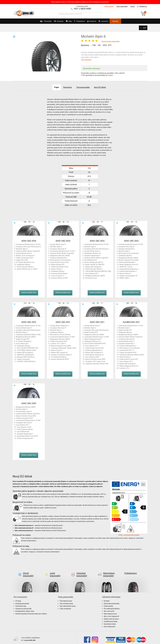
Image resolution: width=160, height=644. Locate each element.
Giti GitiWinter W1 (23, 431)
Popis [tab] (52, 87)
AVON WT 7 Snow (126, 267)
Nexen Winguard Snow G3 (129, 264)
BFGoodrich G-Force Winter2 (60, 260)
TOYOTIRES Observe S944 (26, 350)
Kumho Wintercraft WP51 (60, 359)
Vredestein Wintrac (24, 264)
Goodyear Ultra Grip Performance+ (28, 330)
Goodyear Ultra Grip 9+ (58, 249)
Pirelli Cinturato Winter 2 (26, 267)
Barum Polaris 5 (57, 269)
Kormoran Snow (91, 278)
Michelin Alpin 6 (22, 249)
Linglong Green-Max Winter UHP (97, 363)
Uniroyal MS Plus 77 (127, 350)
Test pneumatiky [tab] (84, 87)
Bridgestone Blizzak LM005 (60, 255)
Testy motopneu (65, 605)
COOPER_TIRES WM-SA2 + (26, 361)
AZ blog (18, 597)
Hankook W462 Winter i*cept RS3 (28, 251)
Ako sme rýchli (109, 608)
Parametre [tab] (66, 87)
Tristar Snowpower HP (25, 438)
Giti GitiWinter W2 (91, 260)
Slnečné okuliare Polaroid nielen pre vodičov (31, 610)
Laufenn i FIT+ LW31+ (58, 343)
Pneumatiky (35, 22)
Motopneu (52, 22)
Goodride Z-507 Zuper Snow (95, 361)
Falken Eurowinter (23, 359)
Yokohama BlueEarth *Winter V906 (64, 348)
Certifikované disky (111, 618)
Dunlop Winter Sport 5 (24, 253)
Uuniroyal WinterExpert (59, 273)
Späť (144, 28)
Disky (65, 22)
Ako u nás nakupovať (111, 613)
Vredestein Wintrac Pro (92, 341)
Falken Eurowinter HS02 (25, 258)
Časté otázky (108, 603)
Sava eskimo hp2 (22, 343)
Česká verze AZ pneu (111, 615)
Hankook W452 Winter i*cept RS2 (130, 337)
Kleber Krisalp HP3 (58, 264)
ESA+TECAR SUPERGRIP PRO (28, 348)
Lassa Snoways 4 (57, 276)
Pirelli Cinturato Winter (25, 429)
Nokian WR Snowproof (93, 267)
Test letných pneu (66, 597)
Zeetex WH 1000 (22, 260)
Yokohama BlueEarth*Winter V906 (28, 334)
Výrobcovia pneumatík (23, 605)
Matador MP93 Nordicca (26, 357)
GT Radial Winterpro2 (24, 341)
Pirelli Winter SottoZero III (94, 355)
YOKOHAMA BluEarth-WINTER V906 (98, 271)
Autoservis (111, 22)
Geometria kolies (110, 621)
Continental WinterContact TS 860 (62, 337)
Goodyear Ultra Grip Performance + (97, 249)
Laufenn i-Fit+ (124, 368)
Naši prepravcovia (110, 610)
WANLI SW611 (125, 278)
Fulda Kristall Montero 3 (128, 271)
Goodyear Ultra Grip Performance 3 (28, 246)
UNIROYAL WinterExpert (25, 355)
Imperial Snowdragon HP (128, 276)
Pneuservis (96, 22)
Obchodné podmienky (112, 600)
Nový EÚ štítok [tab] (104, 87)
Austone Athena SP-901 (60, 278)
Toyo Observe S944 (92, 357)
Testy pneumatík (120, 6)
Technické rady (21, 603)
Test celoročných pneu (68, 603)
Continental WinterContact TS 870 (28, 244)
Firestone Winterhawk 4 (59, 258)
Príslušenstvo (81, 21)
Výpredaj (126, 21)
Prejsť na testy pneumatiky (111, 41)
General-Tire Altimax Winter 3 (61, 355)
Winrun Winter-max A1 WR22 (27, 269)
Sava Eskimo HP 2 (92, 273)
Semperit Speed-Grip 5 (92, 255)
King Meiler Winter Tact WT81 (27, 436)
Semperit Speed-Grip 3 (126, 343)
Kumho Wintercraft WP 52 (94, 262)
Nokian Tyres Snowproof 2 (25, 255)
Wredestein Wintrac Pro (93, 253)
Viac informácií (86, 59)
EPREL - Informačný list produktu (129, 535)
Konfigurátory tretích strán (25, 608)
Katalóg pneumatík (22, 600)
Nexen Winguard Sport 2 (93, 339)
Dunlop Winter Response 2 (129, 269)
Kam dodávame (109, 623)
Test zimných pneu (66, 600)
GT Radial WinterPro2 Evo (25, 262)
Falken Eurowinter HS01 (59, 341)
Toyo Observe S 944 (24, 427)
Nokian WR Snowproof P (94, 352)
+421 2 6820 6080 (82, 9)
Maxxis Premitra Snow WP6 (128, 260)
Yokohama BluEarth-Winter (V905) (132, 355)
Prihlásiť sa (141, 7)
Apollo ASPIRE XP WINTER (95, 264)
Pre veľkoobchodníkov (112, 605)
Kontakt (131, 6)
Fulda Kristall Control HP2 (59, 262)
